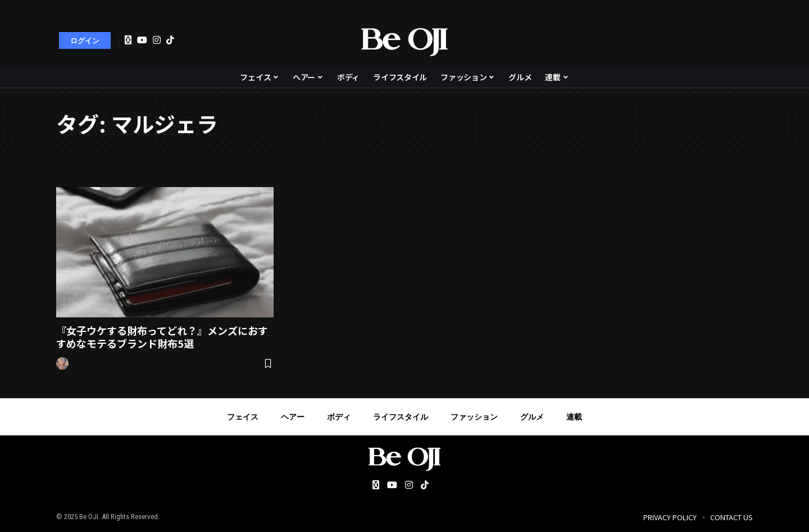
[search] (739, 40)
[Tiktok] (170, 40)
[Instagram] (157, 40)
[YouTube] (142, 40)
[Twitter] (128, 40)
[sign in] (85, 40)
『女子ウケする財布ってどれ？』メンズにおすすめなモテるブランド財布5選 (162, 337)
